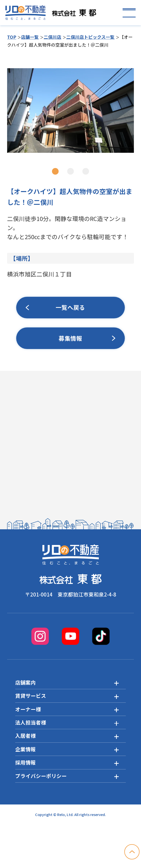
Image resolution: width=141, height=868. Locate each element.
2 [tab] (70, 172)
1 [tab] (55, 172)
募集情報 (70, 338)
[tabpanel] (70, 111)
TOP (12, 37)
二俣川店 (52, 37)
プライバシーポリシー (41, 776)
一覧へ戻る (70, 308)
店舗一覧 (30, 37)
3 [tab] (86, 172)
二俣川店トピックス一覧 (90, 37)
